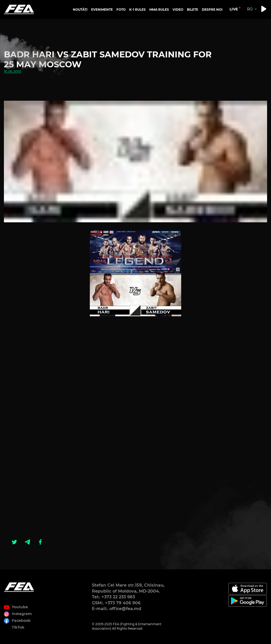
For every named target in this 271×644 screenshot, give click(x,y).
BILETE (193, 10)
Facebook (21, 621)
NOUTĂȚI (80, 10)
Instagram (22, 614)
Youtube (20, 607)
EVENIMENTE (102, 10)
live (234, 9)
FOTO (121, 10)
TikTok (18, 627)
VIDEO (178, 10)
